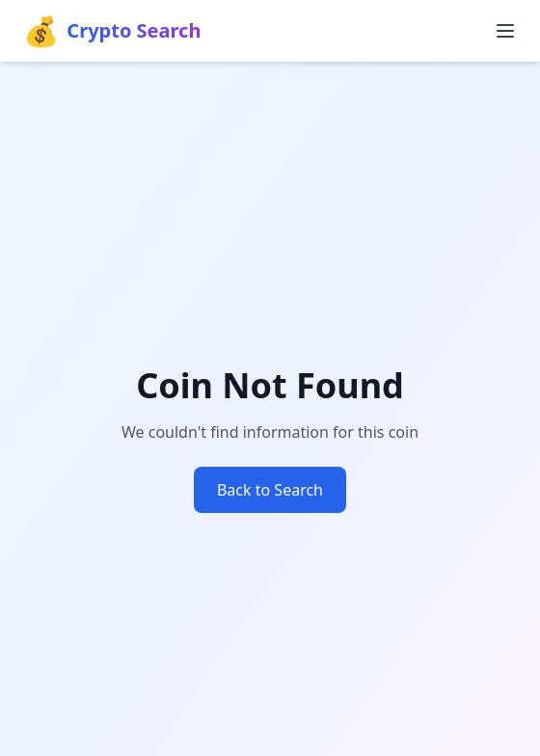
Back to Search (270, 490)
